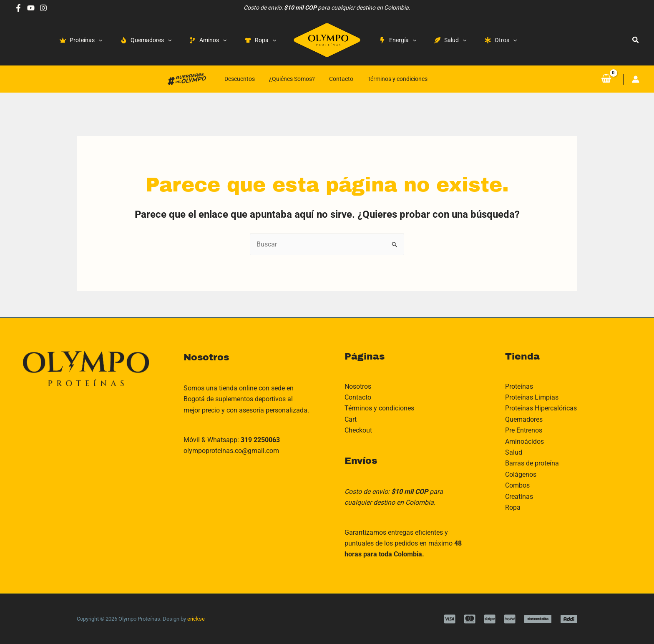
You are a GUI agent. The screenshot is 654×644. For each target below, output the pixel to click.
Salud (514, 452)
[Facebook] (18, 8)
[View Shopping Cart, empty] (606, 79)
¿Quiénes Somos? (292, 79)
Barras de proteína (532, 463)
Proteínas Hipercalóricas (541, 408)
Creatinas (519, 497)
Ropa (513, 507)
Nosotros (358, 386)
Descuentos (240, 79)
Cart (351, 419)
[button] (636, 40)
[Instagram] (43, 8)
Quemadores (524, 419)
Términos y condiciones (397, 79)
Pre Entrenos (524, 430)
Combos (517, 485)
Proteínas (519, 386)
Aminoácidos (524, 441)
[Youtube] (31, 8)
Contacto (341, 79)
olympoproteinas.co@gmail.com (231, 451)
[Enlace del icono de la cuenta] (636, 79)
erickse (196, 619)
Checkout (358, 430)
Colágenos (521, 474)
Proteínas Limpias (532, 397)
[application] (98, 40)
